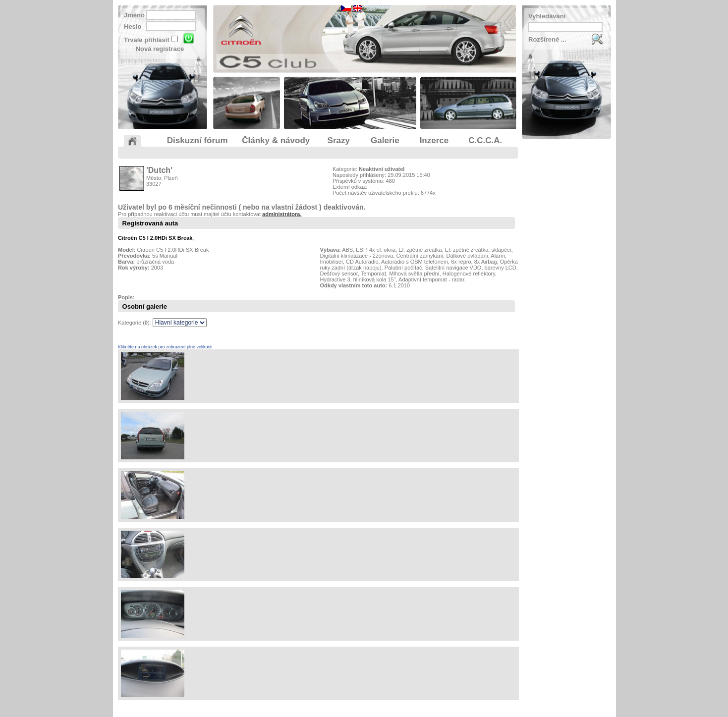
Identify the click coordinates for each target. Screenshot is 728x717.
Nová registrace (160, 49)
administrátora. (282, 214)
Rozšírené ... (547, 39)
